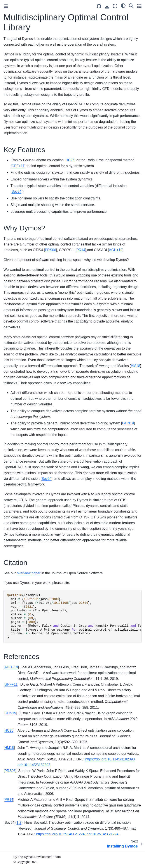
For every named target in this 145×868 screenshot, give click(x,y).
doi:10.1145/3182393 (34, 765)
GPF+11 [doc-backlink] (11, 684)
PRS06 (50, 250)
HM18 (135, 366)
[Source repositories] (99, 6)
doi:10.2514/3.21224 (103, 834)
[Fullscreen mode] (115, 6)
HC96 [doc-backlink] (9, 730)
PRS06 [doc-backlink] (10, 771)
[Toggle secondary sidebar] (139, 6)
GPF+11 (18, 166)
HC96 (70, 160)
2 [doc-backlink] (20, 823)
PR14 (81, 250)
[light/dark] (123, 5)
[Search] (131, 5)
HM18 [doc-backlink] (9, 748)
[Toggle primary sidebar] (6, 6)
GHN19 (128, 423)
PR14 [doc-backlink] (9, 800)
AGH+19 (116, 250)
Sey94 (16, 191)
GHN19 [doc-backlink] (10, 713)
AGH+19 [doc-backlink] (11, 667)
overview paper (29, 573)
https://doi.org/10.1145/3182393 (110, 759)
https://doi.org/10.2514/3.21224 (60, 834)
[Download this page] (107, 6)
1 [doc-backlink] (18, 823)
